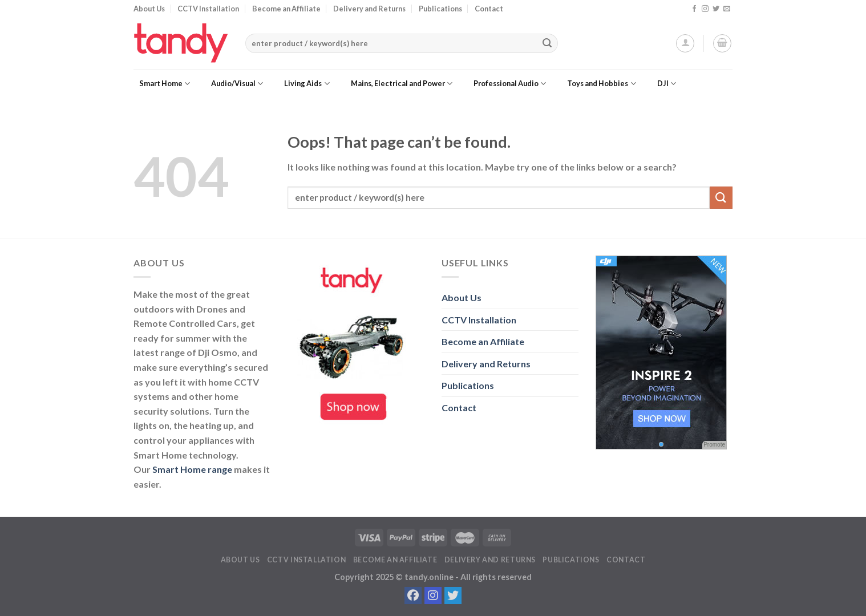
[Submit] (547, 43)
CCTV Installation (208, 9)
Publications (440, 9)
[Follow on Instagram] (705, 9)
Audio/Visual (237, 84)
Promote (714, 445)
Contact (489, 9)
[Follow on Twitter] (716, 9)
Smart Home (165, 84)
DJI (667, 84)
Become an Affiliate (286, 9)
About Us (149, 9)
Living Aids (307, 84)
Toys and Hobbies (601, 84)
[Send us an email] (727, 9)
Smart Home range (192, 469)
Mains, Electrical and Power (402, 84)
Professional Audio (510, 84)
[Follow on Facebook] (694, 9)
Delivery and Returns (369, 9)
